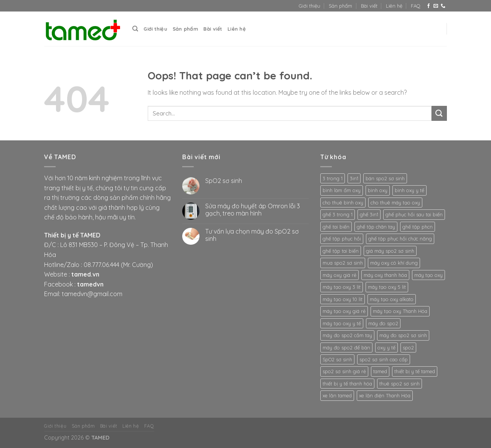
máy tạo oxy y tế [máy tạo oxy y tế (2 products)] (342, 323)
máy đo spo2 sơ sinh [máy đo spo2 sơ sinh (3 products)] (403, 335)
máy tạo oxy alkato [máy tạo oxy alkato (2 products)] (392, 299)
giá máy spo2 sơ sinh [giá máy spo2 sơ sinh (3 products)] (390, 251)
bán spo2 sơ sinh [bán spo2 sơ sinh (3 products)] (385, 178)
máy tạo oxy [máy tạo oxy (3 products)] (428, 275)
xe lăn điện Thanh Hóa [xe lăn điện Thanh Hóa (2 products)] (385, 395)
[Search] (135, 29)
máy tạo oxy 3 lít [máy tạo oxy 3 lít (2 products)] (342, 287)
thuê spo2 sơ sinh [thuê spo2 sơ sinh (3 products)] (400, 384)
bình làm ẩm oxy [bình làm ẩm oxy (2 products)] (342, 190)
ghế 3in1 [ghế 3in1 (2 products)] (369, 214)
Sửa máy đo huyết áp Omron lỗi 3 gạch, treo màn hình (253, 210)
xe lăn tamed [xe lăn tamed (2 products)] (337, 395)
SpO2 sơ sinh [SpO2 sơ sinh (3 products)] (337, 359)
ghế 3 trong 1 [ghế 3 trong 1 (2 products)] (338, 214)
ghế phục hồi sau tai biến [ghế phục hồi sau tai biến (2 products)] (414, 214)
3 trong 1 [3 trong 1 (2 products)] (333, 178)
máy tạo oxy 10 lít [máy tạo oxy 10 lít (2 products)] (343, 299)
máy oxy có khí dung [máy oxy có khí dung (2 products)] (394, 263)
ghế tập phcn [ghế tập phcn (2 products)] (418, 227)
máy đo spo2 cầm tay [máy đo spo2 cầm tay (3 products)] (347, 335)
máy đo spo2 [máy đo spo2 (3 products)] (383, 323)
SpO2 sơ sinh (224, 181)
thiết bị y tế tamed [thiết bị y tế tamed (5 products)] (415, 371)
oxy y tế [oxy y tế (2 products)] (386, 348)
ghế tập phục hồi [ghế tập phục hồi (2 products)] (342, 239)
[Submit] (439, 113)
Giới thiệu (310, 6)
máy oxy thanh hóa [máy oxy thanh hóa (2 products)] (385, 275)
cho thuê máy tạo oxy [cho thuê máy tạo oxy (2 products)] (395, 203)
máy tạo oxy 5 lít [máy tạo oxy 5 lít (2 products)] (387, 287)
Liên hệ (394, 6)
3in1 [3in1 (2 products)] (354, 178)
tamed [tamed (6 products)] (380, 371)
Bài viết (369, 6)
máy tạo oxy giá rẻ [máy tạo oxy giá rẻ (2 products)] (344, 311)
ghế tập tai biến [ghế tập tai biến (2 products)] (341, 251)
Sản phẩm (340, 6)
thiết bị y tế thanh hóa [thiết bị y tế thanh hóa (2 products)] (347, 384)
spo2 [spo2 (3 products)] (408, 348)
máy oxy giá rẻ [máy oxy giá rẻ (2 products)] (339, 275)
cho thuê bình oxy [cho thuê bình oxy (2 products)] (343, 203)
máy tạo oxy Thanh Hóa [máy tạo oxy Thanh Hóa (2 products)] (400, 311)
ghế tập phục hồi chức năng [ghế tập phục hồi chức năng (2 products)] (400, 239)
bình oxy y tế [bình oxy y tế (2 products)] (409, 190)
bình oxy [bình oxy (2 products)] (378, 190)
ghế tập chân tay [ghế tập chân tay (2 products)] (376, 227)
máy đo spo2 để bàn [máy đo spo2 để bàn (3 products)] (346, 348)
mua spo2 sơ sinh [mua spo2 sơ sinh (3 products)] (343, 263)
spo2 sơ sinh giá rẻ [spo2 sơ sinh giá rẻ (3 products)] (344, 371)
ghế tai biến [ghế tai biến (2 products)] (336, 227)
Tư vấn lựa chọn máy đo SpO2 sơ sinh (252, 235)
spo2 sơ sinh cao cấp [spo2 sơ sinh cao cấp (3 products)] (384, 359)
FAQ (416, 6)
